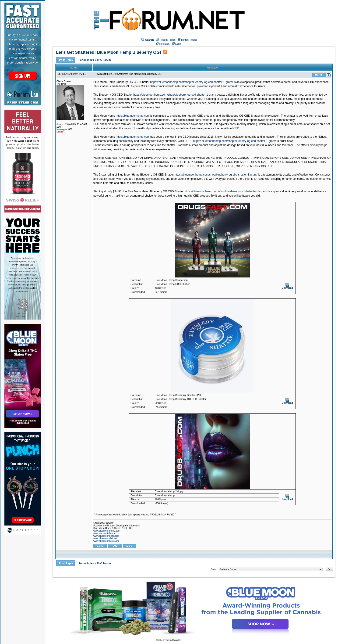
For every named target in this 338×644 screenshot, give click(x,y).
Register (162, 44)
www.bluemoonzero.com (106, 541)
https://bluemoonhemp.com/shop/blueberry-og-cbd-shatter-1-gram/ (191, 82)
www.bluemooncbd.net (105, 538)
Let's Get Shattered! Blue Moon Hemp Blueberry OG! (109, 52)
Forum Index (86, 60)
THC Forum (104, 60)
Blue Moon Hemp (104, 116)
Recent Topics (167, 40)
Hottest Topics (189, 40)
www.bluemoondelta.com (106, 536)
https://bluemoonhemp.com (133, 116)
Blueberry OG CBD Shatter (116, 95)
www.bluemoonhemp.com (107, 531)
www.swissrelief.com (104, 533)
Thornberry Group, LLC (172, 640)
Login (177, 44)
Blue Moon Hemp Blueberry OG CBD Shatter (121, 82)
